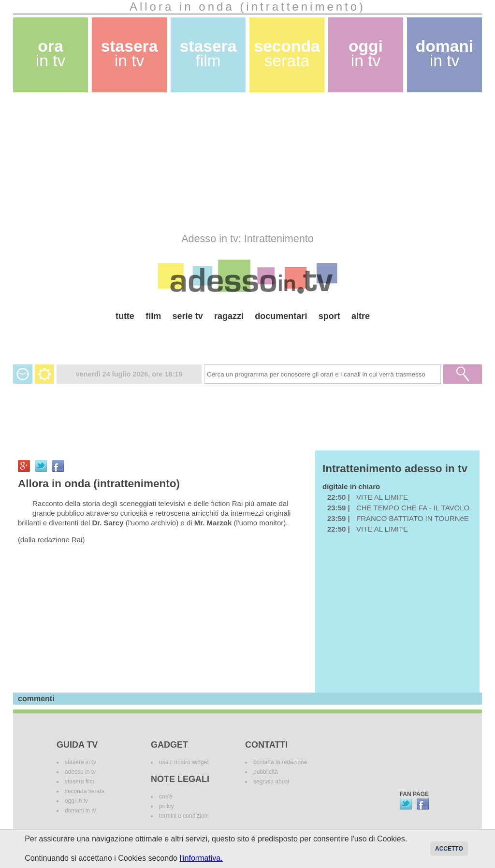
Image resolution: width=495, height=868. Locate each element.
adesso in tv (80, 772)
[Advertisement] (247, 162)
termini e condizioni (184, 816)
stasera (130, 53)
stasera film (80, 781)
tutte (125, 316)
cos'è (166, 796)
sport (329, 316)
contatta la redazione (280, 762)
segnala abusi (271, 781)
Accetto (449, 849)
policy (167, 806)
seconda (287, 53)
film (153, 316)
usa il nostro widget (184, 762)
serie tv (188, 316)
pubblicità (266, 772)
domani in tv (80, 810)
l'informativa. (201, 858)
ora (51, 53)
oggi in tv (76, 801)
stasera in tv (80, 762)
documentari (281, 316)
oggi (366, 53)
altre (361, 316)
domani (444, 53)
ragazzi (229, 316)
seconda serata (85, 791)
